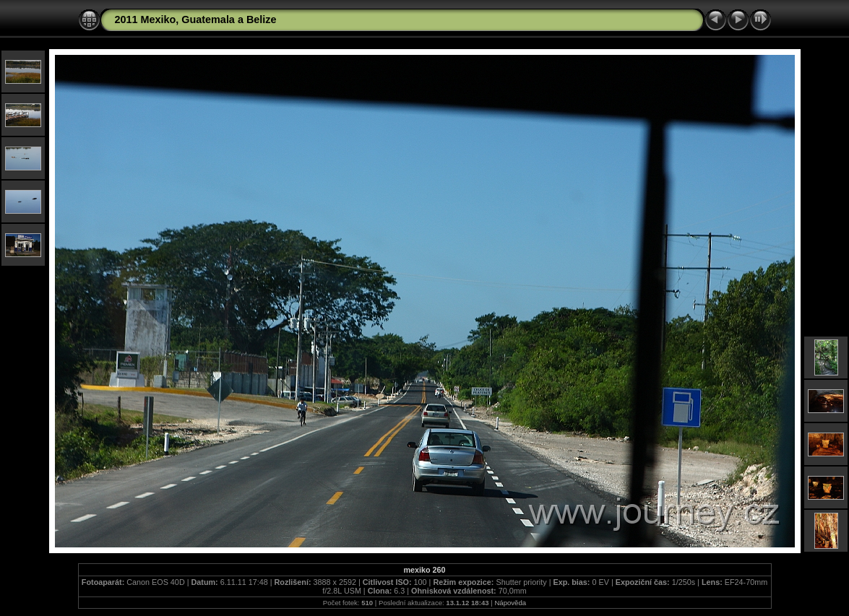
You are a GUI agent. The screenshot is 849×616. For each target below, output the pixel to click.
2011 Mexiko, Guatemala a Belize (196, 19)
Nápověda (510, 603)
